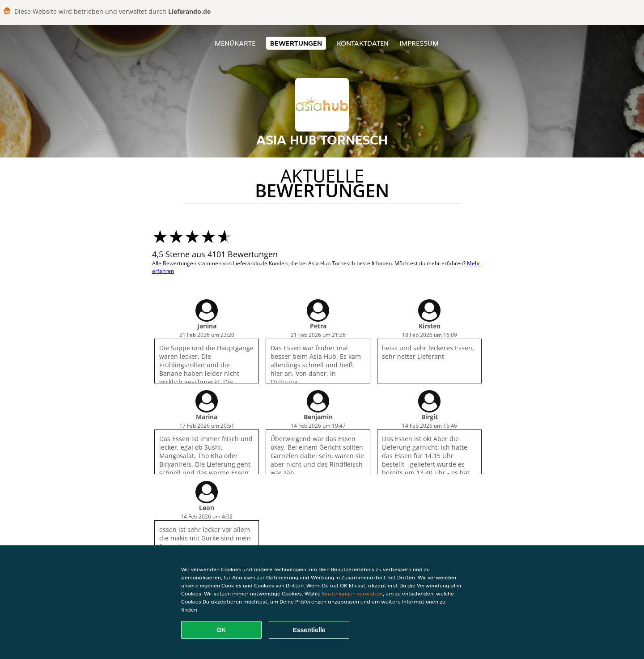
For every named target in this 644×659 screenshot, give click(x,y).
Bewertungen (296, 43)
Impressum (419, 43)
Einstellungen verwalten (352, 593)
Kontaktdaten (363, 43)
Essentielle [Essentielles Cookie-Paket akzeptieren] (309, 630)
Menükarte (235, 43)
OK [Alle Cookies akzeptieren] (222, 630)
